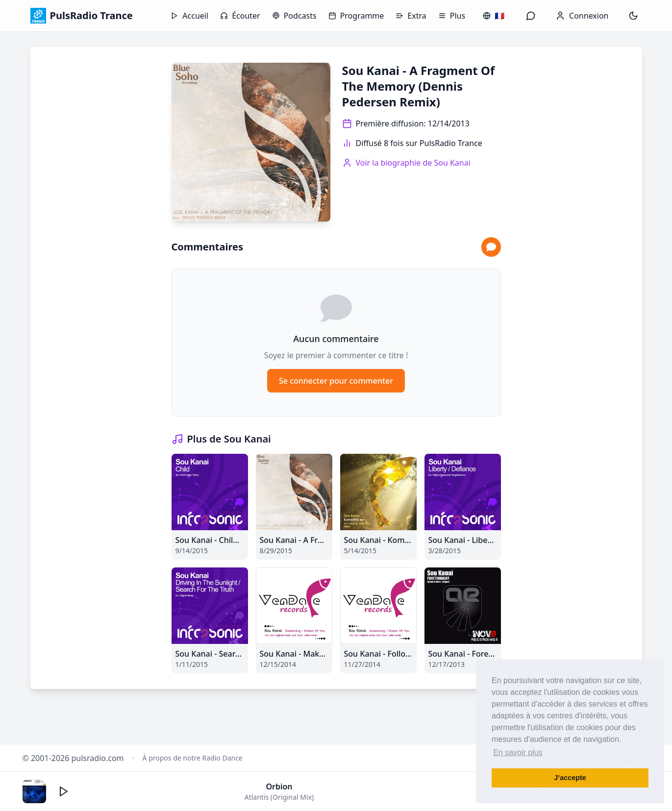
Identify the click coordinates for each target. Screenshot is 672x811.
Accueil (189, 16)
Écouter (240, 16)
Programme (356, 16)
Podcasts (294, 16)
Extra (411, 16)
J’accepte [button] (570, 778)
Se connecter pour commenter (336, 381)
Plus (452, 16)
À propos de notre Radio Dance (193, 758)
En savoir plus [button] (518, 752)
